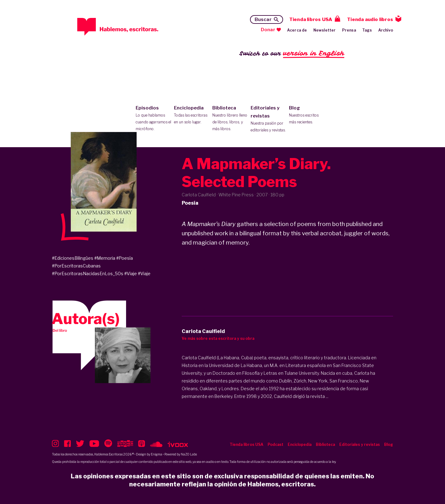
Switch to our (292, 54)
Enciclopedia (192, 115)
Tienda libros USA (311, 19)
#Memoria (105, 258)
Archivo (386, 30)
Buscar (263, 19)
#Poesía (125, 258)
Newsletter (325, 30)
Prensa (349, 30)
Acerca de (297, 30)
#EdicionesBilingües (73, 258)
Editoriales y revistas (268, 119)
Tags (367, 30)
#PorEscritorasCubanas (76, 266)
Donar (268, 30)
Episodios (153, 119)
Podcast (275, 444)
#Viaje (131, 273)
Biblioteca (230, 119)
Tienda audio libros (370, 19)
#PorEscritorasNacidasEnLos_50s (88, 273)
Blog (307, 115)
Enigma (157, 454)
